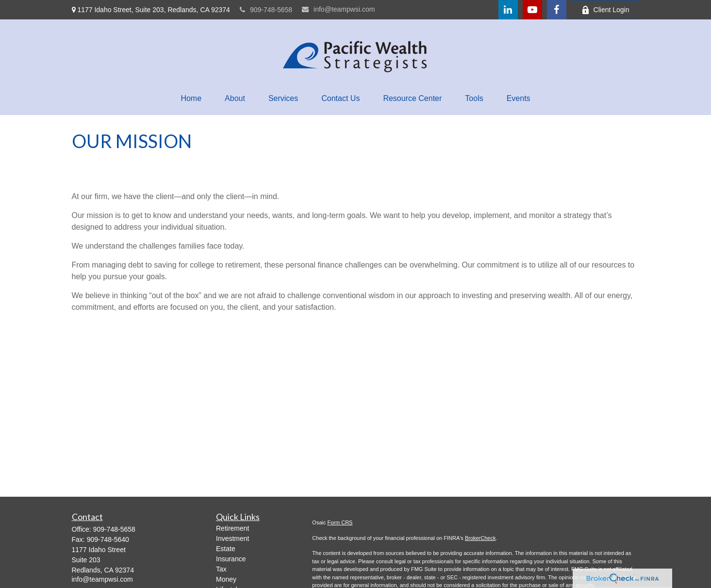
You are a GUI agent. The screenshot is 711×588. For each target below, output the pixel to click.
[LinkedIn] (508, 10)
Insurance (231, 559)
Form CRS (340, 522)
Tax (221, 569)
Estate (226, 549)
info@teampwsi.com (338, 9)
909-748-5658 (266, 10)
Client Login (605, 10)
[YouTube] (532, 10)
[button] (191, 99)
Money (226, 579)
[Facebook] (557, 10)
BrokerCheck (480, 538)
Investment (232, 538)
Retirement (232, 528)
